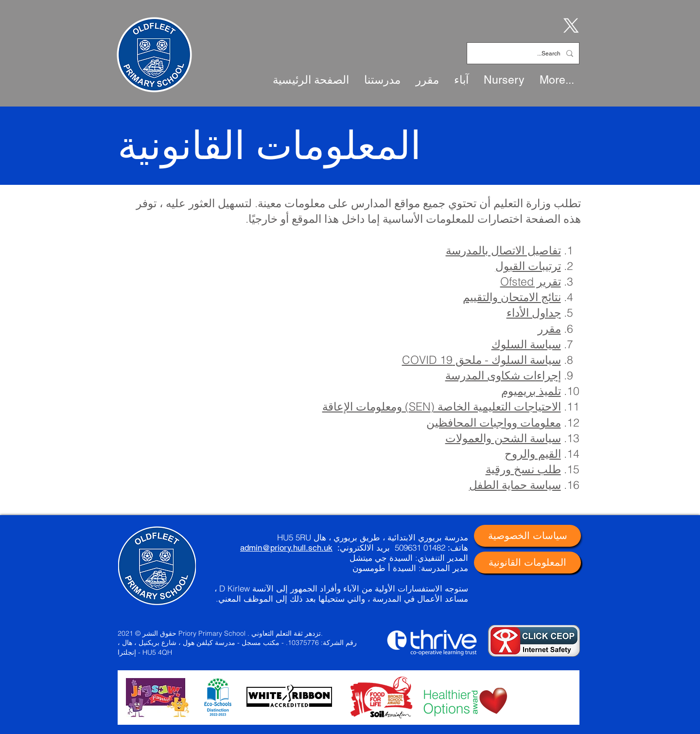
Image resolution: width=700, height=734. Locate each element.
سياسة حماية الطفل (515, 485)
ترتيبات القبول (528, 266)
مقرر (549, 329)
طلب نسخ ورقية (523, 469)
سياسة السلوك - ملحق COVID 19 (481, 360)
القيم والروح (533, 454)
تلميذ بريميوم (531, 391)
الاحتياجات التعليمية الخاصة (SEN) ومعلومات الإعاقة (442, 406)
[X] (569, 25)
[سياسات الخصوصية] (527, 536)
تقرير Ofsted (531, 281)
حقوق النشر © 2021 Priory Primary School (182, 633)
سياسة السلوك (526, 344)
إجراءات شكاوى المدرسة (503, 375)
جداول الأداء (534, 313)
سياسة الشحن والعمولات (503, 438)
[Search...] (524, 53)
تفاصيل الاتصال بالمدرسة (503, 250)
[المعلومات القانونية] (527, 563)
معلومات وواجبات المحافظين (494, 422)
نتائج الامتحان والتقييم (512, 297)
